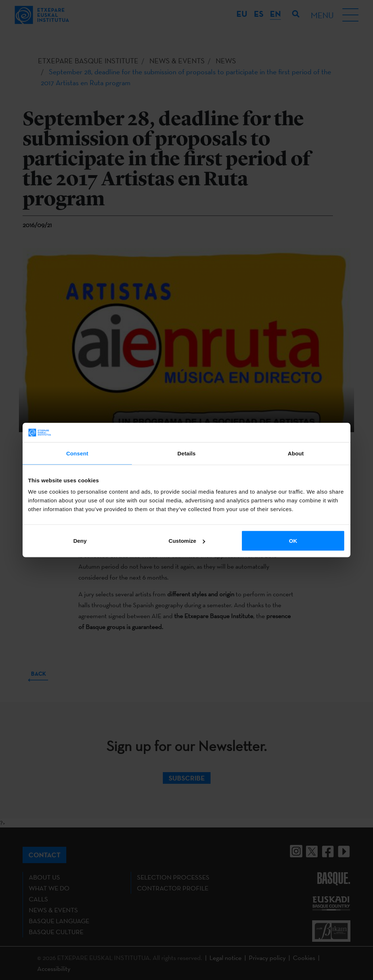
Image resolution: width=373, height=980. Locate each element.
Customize (187, 541)
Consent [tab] (77, 453)
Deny (80, 541)
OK (293, 541)
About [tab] (296, 453)
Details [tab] (186, 453)
